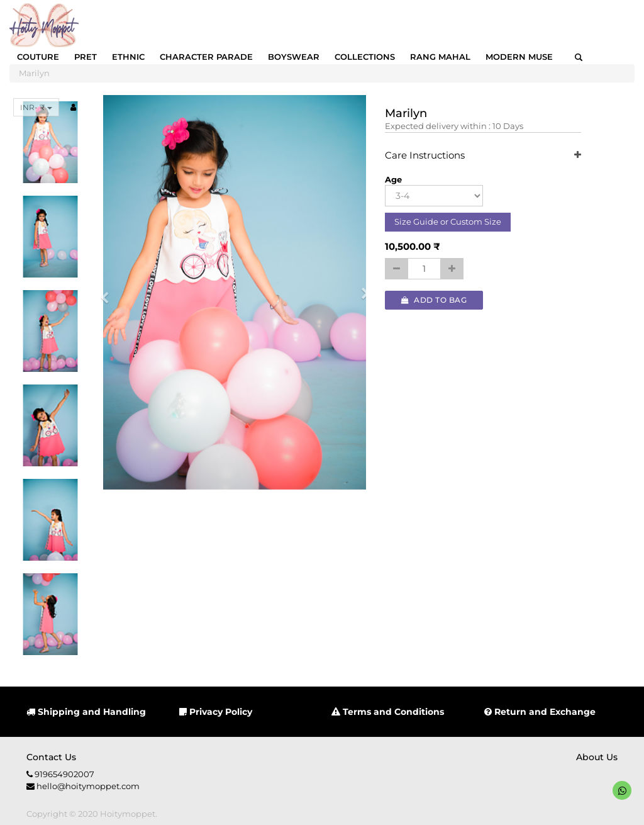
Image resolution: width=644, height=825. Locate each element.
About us (597, 757)
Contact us (51, 757)
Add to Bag (434, 300)
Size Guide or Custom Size (448, 222)
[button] (108, 292)
